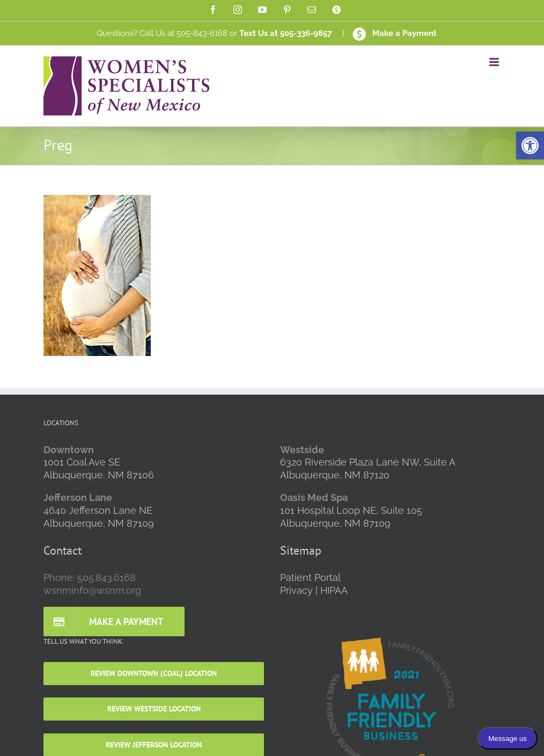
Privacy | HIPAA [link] (314, 590)
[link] (530, 146)
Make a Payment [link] (395, 33)
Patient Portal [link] (310, 577)
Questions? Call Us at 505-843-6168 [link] (162, 33)
